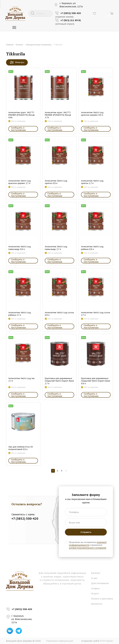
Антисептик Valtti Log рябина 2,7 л (20, 314)
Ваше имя (74, 523)
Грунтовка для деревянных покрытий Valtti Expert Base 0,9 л (96, 381)
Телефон (74, 512)
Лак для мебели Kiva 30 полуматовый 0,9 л (21, 448)
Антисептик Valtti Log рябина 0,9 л (92, 248)
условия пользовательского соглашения (88, 548)
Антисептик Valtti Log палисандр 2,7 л (56, 248)
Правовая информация (60, 641)
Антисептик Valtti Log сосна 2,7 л (96, 314)
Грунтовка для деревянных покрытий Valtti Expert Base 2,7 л (59, 381)
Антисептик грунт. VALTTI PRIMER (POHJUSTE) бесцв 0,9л (21, 115)
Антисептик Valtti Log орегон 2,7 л (92, 182)
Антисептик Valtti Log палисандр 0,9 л (20, 248)
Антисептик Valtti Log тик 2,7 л (21, 380)
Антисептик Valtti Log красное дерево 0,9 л (92, 114)
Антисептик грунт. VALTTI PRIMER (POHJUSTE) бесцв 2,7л (58, 115)
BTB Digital (106, 641)
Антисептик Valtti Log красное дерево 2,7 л (20, 182)
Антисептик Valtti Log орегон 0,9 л (56, 182)
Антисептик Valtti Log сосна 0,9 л (59, 314)
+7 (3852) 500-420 (22, 609)
